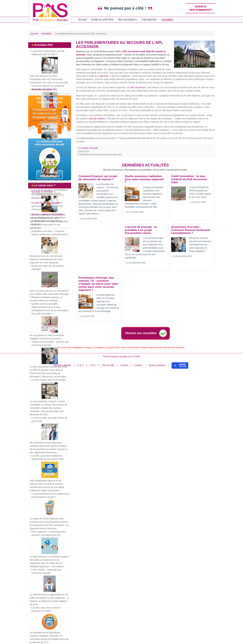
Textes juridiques (157, 365)
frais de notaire (97, 119)
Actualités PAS (44, 45)
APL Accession (138, 87)
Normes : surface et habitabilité (47, 214)
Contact (124, 365)
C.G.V (80, 365)
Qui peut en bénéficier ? (44, 191)
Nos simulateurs (127, 20)
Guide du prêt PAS (102, 20)
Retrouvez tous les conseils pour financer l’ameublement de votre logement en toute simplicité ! (46, 259)
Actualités (167, 20)
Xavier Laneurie (90, 148)
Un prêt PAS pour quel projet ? (47, 203)
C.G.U (93, 365)
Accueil (82, 20)
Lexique (138, 365)
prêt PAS (104, 76)
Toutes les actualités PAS (44, 90)
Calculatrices (149, 20)
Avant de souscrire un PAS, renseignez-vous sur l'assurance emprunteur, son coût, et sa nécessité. (49, 79)
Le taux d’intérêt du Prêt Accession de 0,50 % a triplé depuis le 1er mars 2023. (49, 183)
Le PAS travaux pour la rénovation (49, 380)
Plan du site (108, 365)
